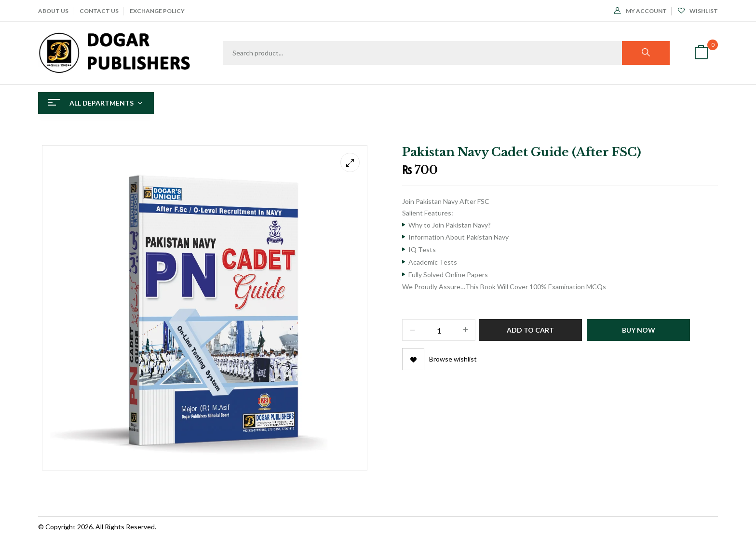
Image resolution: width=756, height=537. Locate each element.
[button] (701, 53)
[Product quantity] (439, 330)
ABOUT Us (53, 11)
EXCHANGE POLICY (157, 11)
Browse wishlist (453, 359)
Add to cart (530, 330)
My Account (641, 11)
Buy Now (639, 330)
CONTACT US (99, 11)
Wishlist (698, 11)
